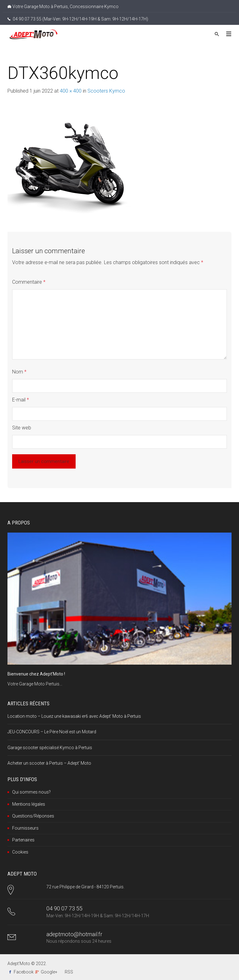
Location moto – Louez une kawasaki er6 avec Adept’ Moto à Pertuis (74, 716)
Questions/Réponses (33, 816)
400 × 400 (71, 91)
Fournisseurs (25, 828)
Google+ (49, 972)
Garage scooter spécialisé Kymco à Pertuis (50, 748)
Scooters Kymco (106, 91)
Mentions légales (29, 804)
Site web (22, 428)
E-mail (21, 400)
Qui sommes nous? (31, 792)
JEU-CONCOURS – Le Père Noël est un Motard (52, 732)
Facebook (24, 972)
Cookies (20, 852)
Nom (19, 372)
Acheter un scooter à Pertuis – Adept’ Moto (49, 763)
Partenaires (23, 840)
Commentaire (29, 282)
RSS (69, 972)
